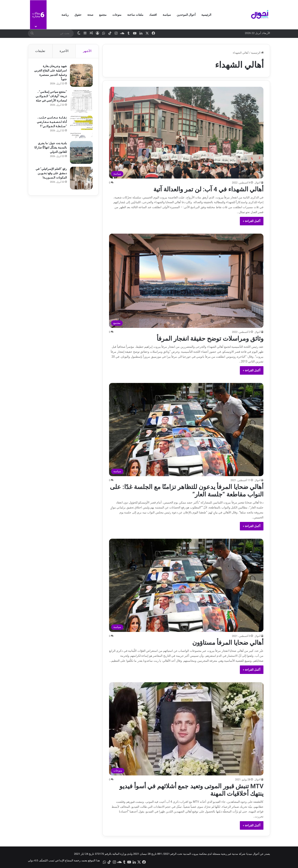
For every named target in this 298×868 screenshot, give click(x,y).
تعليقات (40, 51)
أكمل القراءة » (252, 221)
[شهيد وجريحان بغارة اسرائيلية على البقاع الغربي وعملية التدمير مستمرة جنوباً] (81, 76)
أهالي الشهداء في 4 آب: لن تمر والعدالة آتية (208, 189)
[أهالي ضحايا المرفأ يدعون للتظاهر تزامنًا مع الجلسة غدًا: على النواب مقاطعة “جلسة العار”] (186, 430)
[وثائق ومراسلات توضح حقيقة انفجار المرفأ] (186, 281)
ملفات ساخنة (135, 15)
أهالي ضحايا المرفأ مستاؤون (228, 643)
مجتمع (103, 15)
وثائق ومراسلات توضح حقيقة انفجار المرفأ (210, 339)
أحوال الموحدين (186, 15)
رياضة (65, 15)
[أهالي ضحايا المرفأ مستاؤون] (186, 585)
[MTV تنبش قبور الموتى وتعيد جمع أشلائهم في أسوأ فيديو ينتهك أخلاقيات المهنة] (186, 729)
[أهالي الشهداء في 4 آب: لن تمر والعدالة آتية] (186, 133)
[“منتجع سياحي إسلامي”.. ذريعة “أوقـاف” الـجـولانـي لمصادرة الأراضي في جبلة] (81, 101)
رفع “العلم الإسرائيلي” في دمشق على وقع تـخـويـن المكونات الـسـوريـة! (51, 174)
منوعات (117, 15)
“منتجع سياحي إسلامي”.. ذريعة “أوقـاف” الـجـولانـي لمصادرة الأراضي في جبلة (51, 97)
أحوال (257, 183)
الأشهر (87, 51)
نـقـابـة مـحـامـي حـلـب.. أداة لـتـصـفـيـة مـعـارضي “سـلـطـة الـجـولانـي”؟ (51, 122)
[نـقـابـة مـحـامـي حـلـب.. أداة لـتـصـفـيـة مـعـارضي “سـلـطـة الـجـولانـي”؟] (81, 127)
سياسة (167, 15)
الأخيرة (64, 51)
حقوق (78, 15)
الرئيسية (206, 15)
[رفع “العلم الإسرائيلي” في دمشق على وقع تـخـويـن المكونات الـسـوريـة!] (81, 179)
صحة (90, 15)
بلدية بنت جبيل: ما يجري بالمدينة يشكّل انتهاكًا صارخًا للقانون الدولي (52, 148)
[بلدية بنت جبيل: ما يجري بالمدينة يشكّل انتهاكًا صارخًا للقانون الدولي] (81, 153)
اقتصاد (153, 15)
